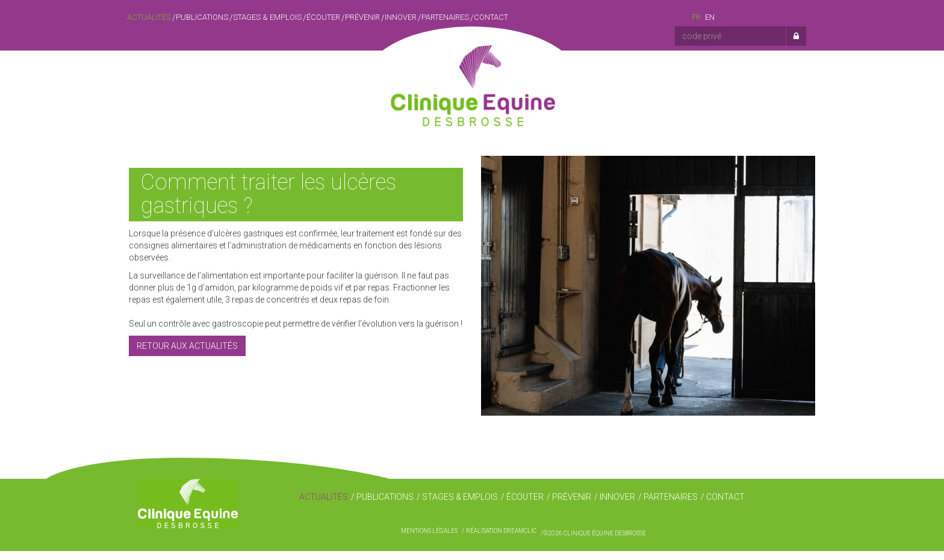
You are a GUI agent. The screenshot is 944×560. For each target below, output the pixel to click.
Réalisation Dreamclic (501, 540)
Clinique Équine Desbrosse (472, 78)
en (710, 17)
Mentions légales (429, 540)
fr (696, 17)
